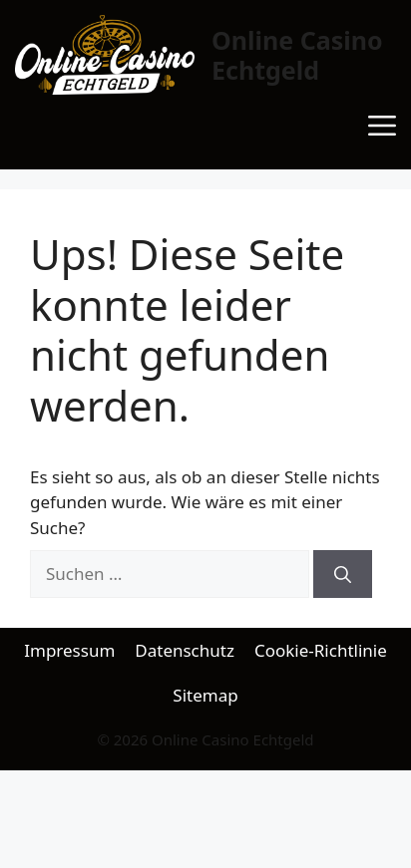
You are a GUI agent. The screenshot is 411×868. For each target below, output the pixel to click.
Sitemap (205, 695)
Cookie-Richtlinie (321, 650)
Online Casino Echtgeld (297, 55)
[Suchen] (343, 574)
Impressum (69, 650)
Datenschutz (185, 650)
